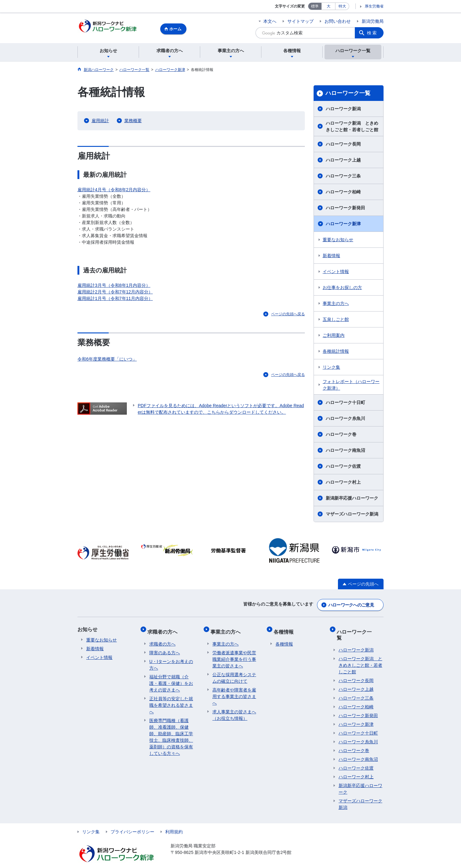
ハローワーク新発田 (345, 209)
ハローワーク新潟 (343, 110)
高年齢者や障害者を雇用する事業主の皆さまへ (234, 692)
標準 (315, 6)
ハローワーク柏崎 (343, 193)
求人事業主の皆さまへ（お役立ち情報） (234, 710)
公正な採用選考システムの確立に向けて (234, 673)
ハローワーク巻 (341, 435)
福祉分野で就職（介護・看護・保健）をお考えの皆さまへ (171, 679)
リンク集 (331, 368)
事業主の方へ (336, 304)
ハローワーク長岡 (343, 145)
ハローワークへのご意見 (351, 604)
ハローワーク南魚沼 (345, 451)
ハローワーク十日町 (345, 403)
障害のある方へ (165, 648)
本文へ (270, 21)
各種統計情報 (336, 352)
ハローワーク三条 (343, 177)
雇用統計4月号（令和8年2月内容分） (114, 191)
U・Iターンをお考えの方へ (171, 660)
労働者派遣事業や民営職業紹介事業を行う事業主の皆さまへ (234, 655)
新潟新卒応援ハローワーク (352, 499)
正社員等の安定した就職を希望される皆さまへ (171, 701)
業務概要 (133, 122)
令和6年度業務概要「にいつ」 (107, 360)
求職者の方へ (164, 629)
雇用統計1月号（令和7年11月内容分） (115, 299)
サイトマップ (300, 21)
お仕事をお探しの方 (342, 288)
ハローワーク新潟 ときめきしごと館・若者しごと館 (352, 127)
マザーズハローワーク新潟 (352, 515)
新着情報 (331, 257)
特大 (342, 6)
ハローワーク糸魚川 (345, 419)
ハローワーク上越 (343, 161)
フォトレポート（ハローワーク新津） (351, 386)
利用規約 (174, 821)
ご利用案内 (334, 336)
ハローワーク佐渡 (343, 467)
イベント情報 (336, 272)
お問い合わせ (338, 21)
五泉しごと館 (336, 320)
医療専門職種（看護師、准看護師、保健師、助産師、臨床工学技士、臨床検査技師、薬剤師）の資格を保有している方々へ (171, 732)
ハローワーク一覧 (348, 94)
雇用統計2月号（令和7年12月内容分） (115, 293)
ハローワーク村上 (343, 483)
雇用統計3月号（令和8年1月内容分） (114, 286)
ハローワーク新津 (343, 225)
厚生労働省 (374, 6)
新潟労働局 (373, 21)
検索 (372, 33)
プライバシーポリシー (132, 821)
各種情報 (285, 629)
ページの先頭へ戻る (288, 315)
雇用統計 (100, 122)
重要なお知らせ (338, 241)
